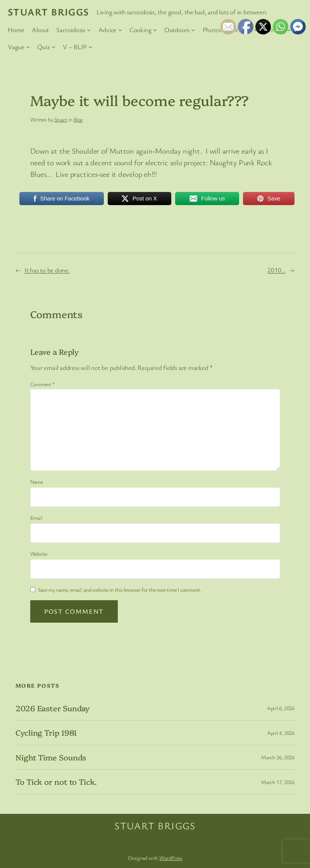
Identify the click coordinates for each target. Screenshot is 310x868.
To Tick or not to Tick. (56, 782)
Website (39, 554)
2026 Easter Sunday (53, 708)
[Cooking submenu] (155, 29)
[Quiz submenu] (53, 47)
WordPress (171, 858)
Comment (43, 384)
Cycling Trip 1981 (46, 733)
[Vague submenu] (28, 47)
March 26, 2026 (278, 757)
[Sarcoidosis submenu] (89, 29)
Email (36, 518)
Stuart (61, 119)
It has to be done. (47, 270)
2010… (276, 270)
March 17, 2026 (278, 782)
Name (37, 482)
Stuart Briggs (48, 12)
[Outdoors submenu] (193, 29)
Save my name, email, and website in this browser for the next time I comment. (120, 590)
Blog (78, 119)
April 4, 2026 (281, 733)
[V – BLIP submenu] (90, 47)
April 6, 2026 (281, 708)
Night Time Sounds (51, 757)
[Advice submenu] (120, 29)
